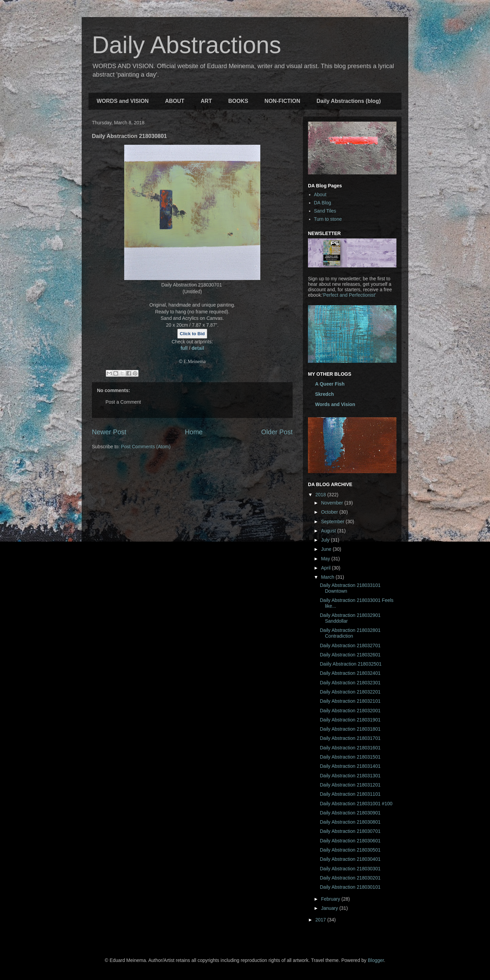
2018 (321, 495)
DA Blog (323, 203)
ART (206, 101)
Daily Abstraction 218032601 (350, 655)
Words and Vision (335, 404)
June (327, 549)
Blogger (376, 960)
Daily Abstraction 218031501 (350, 757)
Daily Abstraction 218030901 (350, 813)
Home (194, 432)
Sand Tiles (325, 211)
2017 (321, 920)
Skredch (324, 394)
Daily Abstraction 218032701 (350, 645)
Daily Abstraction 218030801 (350, 822)
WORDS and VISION (123, 101)
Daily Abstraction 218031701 (350, 738)
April (326, 568)
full (184, 348)
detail (198, 348)
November (332, 503)
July (326, 540)
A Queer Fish (330, 384)
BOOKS (238, 101)
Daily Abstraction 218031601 (350, 748)
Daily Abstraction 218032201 (350, 692)
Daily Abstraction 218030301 (350, 869)
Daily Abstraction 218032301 (350, 683)
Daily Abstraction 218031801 (350, 729)
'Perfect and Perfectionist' (349, 295)
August (329, 531)
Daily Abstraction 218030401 (350, 859)
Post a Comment (123, 402)
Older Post (277, 432)
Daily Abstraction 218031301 (350, 776)
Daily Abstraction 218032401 (350, 673)
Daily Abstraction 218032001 (350, 711)
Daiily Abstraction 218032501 (351, 664)
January (330, 908)
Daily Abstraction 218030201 (350, 878)
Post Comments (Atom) (146, 447)
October (330, 512)
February (331, 899)
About (320, 195)
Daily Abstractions (186, 45)
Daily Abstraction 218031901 (350, 720)
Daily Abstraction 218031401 (350, 766)
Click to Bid (192, 334)
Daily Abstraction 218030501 (350, 850)
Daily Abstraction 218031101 (350, 794)
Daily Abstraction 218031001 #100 (356, 804)
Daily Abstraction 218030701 (350, 831)
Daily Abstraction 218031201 (350, 785)
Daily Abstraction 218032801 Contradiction (350, 633)
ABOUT (175, 101)
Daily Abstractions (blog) (349, 101)
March (328, 577)
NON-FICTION (282, 101)
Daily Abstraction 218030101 (350, 887)
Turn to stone (328, 219)
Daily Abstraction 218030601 (350, 841)
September (333, 522)
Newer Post (109, 432)
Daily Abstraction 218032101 (350, 701)
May (326, 559)
